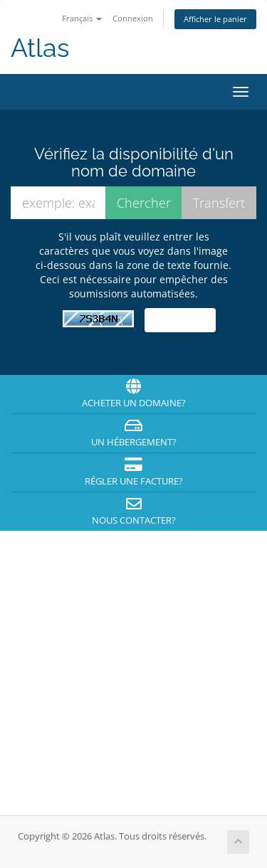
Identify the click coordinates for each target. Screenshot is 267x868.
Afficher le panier (215, 19)
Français (82, 18)
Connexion (133, 18)
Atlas (40, 48)
